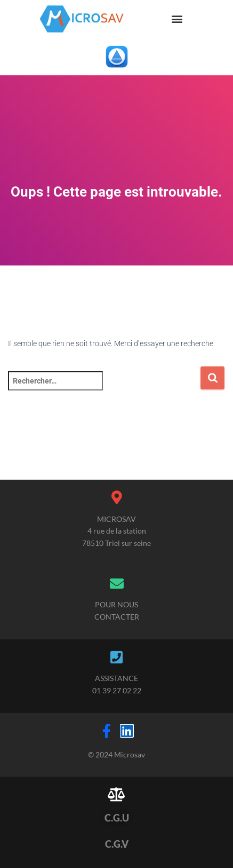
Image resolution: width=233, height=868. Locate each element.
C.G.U (117, 818)
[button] (177, 19)
